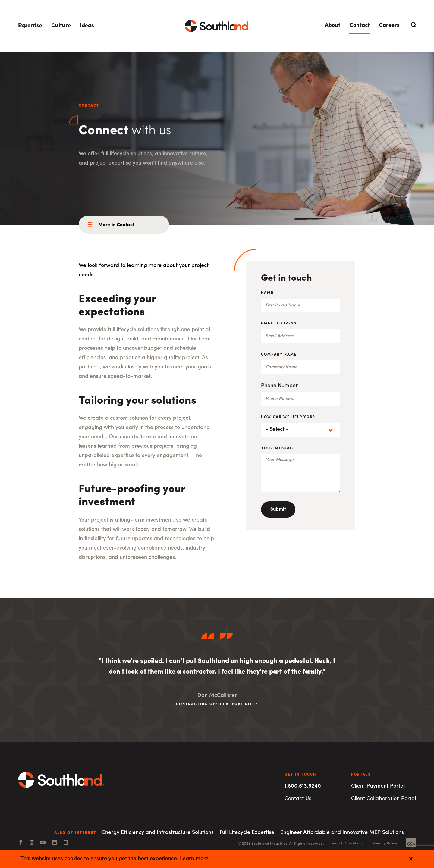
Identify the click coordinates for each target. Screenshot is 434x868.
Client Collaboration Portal (384, 799)
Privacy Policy (385, 843)
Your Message (278, 448)
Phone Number (279, 386)
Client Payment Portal (378, 786)
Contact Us (298, 799)
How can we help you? (288, 417)
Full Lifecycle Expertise (247, 833)
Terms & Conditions (346, 843)
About (333, 25)
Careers (389, 25)
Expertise (30, 26)
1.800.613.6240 (303, 786)
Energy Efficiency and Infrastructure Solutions (158, 833)
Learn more (194, 859)
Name (267, 293)
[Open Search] (412, 25)
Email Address (279, 324)
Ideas (87, 26)
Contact (360, 25)
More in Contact (116, 225)
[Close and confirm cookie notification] (411, 859)
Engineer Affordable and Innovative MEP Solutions (342, 833)
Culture (61, 26)
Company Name (279, 355)
